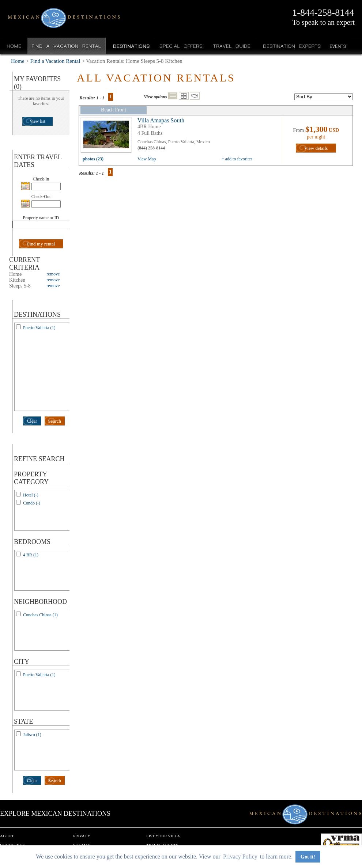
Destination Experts (290, 46)
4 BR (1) (31, 555)
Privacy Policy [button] (240, 856)
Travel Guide (232, 46)
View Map (147, 159)
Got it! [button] (308, 857)
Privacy (82, 836)
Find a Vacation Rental (67, 46)
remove (53, 274)
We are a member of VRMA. (341, 844)
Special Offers (181, 46)
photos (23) (93, 159)
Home (14, 46)
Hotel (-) (31, 495)
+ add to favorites (237, 159)
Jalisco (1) (32, 735)
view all (108, 137)
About (7, 836)
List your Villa (163, 836)
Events (337, 46)
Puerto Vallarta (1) (39, 328)
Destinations (131, 46)
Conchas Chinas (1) (40, 615)
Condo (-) (32, 503)
